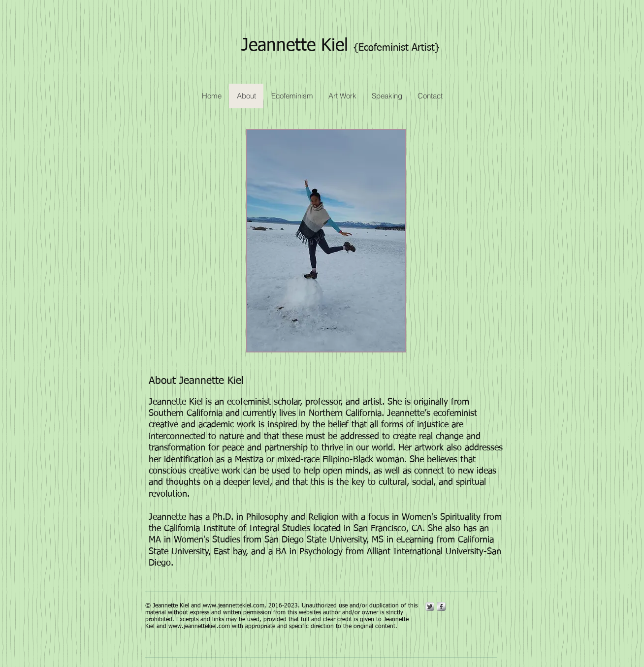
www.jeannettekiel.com (234, 606)
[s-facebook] (441, 606)
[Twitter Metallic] (430, 606)
